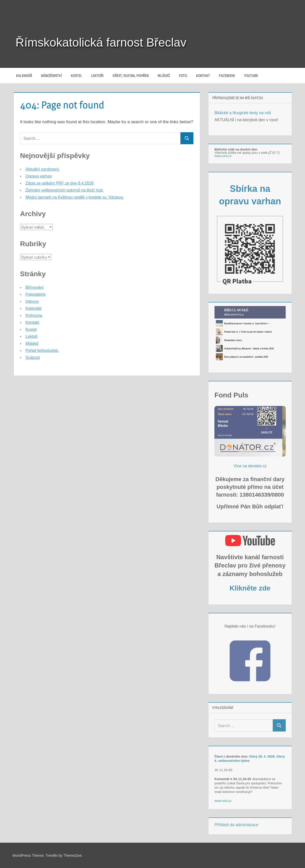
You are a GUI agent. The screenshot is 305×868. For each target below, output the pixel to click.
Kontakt (203, 76)
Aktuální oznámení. (43, 169)
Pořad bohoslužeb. (42, 350)
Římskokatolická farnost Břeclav (101, 42)
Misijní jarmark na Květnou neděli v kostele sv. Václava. (75, 197)
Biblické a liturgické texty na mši (243, 113)
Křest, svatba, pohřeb (131, 76)
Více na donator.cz (250, 466)
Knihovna (34, 315)
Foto (183, 76)
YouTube (251, 76)
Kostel (76, 76)
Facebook (227, 76)
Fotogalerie (36, 294)
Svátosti (33, 357)
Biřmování (35, 287)
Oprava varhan (39, 176)
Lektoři (97, 76)
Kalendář (24, 76)
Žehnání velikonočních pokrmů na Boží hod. (65, 190)
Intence (32, 301)
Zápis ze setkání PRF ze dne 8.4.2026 (60, 183)
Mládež (164, 76)
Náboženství (51, 76)
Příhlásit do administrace (236, 825)
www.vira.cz (223, 156)
